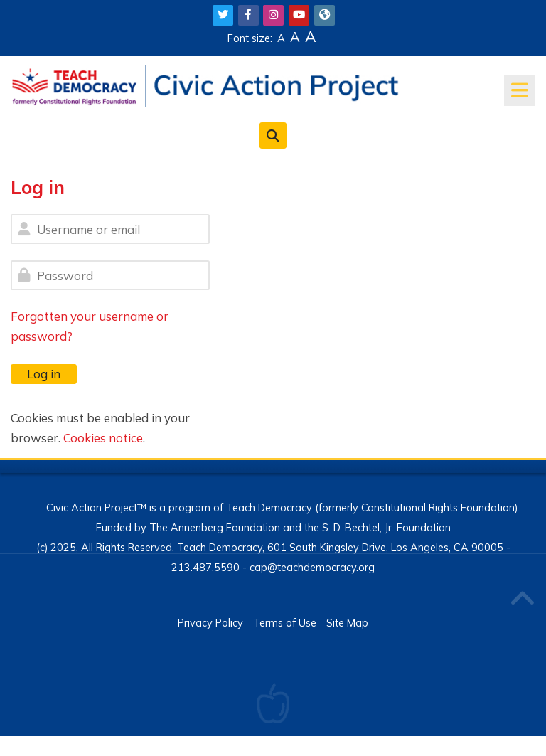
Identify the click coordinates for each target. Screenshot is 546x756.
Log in (44, 374)
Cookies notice (103, 438)
